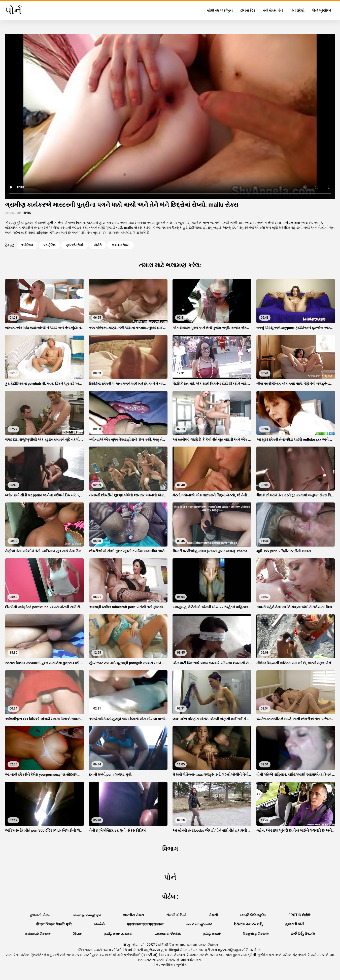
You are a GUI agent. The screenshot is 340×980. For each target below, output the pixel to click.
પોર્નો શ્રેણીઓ (322, 10)
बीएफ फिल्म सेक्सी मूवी (54, 924)
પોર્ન (156, 965)
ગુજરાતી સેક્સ (40, 915)
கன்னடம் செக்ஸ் (38, 933)
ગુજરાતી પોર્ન (295, 924)
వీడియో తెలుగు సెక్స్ (248, 924)
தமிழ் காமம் (212, 933)
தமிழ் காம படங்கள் (118, 933)
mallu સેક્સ (121, 245)
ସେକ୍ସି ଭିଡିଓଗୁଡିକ (253, 915)
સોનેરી (98, 245)
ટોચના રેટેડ (248, 10)
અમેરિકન (27, 245)
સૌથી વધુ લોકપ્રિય (220, 10)
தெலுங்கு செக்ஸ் (256, 933)
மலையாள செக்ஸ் (168, 933)
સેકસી (213, 915)
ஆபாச (77, 933)
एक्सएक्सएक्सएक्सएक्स (145, 924)
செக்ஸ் (100, 924)
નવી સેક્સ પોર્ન (273, 10)
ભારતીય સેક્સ (133, 915)
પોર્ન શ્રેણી (297, 10)
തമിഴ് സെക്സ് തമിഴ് (199, 924)
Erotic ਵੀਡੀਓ (300, 915)
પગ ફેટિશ (49, 245)
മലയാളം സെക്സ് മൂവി (87, 915)
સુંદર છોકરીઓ (75, 245)
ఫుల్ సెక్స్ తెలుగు (303, 933)
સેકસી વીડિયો (176, 915)
